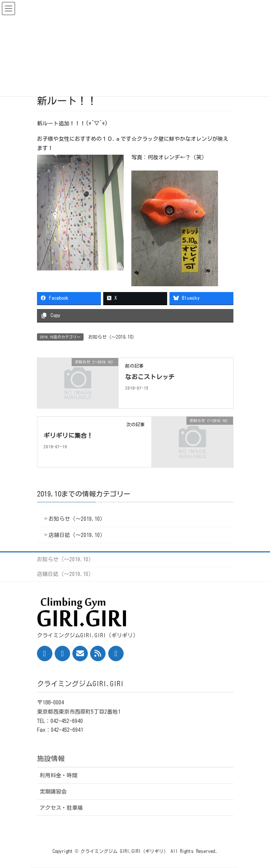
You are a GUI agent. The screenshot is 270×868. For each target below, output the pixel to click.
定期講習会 (53, 792)
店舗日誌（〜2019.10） (77, 535)
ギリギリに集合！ (68, 436)
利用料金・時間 (59, 775)
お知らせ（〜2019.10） (112, 337)
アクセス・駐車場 (61, 808)
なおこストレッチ (150, 377)
